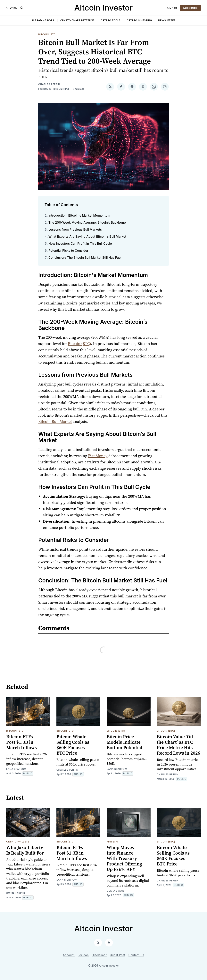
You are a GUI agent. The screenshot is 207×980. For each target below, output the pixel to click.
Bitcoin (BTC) (47, 34)
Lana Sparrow (16, 769)
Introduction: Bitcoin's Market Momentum (79, 215)
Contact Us (136, 955)
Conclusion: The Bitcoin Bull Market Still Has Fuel (85, 258)
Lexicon (83, 955)
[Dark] (12, 8)
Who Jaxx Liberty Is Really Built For (25, 850)
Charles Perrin (49, 84)
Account (69, 955)
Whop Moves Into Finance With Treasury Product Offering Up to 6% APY (124, 858)
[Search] (21, 8)
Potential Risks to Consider (68, 251)
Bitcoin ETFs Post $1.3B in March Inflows (21, 742)
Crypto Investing (139, 20)
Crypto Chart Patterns (77, 20)
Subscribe (190, 8)
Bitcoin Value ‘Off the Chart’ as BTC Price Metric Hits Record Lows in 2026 (178, 745)
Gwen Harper (16, 893)
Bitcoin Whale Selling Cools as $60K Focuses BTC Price (73, 745)
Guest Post (117, 955)
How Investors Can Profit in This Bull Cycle (80, 243)
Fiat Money (98, 456)
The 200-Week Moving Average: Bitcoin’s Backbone (87, 222)
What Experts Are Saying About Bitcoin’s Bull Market (87, 236)
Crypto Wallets (18, 842)
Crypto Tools (111, 20)
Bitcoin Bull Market (55, 422)
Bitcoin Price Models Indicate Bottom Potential (124, 742)
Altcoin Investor (104, 8)
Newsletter (167, 20)
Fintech (112, 842)
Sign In (172, 8)
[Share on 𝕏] (110, 87)
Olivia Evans (116, 891)
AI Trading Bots (43, 20)
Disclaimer (99, 955)
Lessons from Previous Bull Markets (75, 229)
